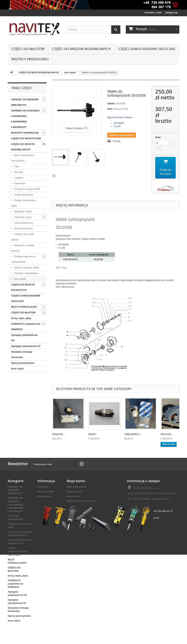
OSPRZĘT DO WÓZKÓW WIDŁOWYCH (25, 102)
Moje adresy (74, 497)
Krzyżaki (18, 172)
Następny (54, 176)
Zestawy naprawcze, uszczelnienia (23, 259)
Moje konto (76, 481)
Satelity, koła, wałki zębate (23, 237)
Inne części (20, 279)
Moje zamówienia (76, 487)
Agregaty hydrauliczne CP (26, 346)
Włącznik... (59, 434)
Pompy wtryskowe (23, 195)
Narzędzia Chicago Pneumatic (22, 355)
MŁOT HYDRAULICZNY (24, 307)
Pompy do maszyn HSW (27, 189)
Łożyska (18, 178)
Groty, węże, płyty (21, 318)
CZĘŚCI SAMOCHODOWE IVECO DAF (147, 49)
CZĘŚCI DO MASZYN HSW (26, 138)
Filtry (16, 166)
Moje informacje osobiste (81, 501)
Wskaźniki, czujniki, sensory (23, 248)
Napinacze (19, 183)
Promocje (43, 487)
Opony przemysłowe (23, 363)
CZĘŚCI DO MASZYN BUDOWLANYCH (81, 49)
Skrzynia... (167, 434)
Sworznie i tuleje (22, 217)
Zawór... (93, 434)
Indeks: (112, 103)
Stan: (110, 109)
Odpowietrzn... (133, 434)
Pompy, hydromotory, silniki (24, 203)
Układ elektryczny (23, 223)
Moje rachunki (75, 492)
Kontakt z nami (153, 13)
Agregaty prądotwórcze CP (24, 338)
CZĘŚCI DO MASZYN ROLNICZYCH (23, 287)
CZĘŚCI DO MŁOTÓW (28, 49)
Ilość (158, 137)
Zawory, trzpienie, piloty (26, 268)
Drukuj (117, 141)
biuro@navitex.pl (150, 518)
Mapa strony (44, 497)
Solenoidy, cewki (23, 211)
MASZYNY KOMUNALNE (25, 133)
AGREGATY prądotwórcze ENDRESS (26, 327)
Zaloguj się (171, 13)
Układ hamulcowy (23, 228)
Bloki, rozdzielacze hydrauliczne (22, 158)
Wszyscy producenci (30, 59)
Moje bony (72, 506)
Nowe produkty (46, 492)
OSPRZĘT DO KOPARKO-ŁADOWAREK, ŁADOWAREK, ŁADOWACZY (26, 119)
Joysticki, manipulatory (26, 273)
